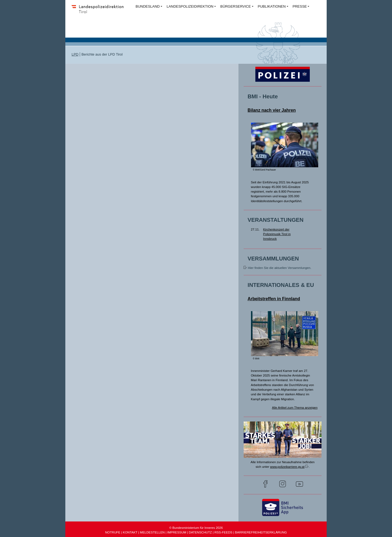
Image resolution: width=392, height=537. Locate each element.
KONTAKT (130, 532)
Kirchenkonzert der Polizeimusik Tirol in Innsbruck (277, 234)
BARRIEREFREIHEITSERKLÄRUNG (261, 532)
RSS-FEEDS (223, 532)
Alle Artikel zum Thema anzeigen (295, 408)
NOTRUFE (113, 532)
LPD (75, 54)
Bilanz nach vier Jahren (272, 110)
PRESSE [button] (300, 6)
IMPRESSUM (177, 532)
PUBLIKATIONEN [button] (272, 6)
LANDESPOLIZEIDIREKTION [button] (190, 6)
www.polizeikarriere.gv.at (287, 467)
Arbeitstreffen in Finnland (274, 299)
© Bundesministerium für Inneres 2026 (196, 528)
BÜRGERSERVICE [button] (235, 6)
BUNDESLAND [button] (148, 6)
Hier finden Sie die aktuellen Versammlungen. (279, 268)
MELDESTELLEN (152, 532)
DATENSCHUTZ (200, 532)
